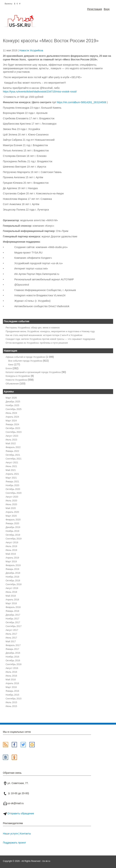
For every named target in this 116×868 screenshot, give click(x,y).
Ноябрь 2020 (12, 485)
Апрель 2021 (12, 474)
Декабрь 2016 (13, 653)
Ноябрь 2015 (12, 695)
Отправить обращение (21, 813)
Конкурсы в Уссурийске (18, 376)
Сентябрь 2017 (14, 626)
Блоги (9, 368)
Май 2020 (11, 508)
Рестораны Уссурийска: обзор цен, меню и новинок (33, 328)
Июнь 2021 (11, 466)
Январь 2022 (12, 451)
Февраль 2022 (13, 447)
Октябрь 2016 (13, 661)
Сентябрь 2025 (14, 409)
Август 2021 (12, 463)
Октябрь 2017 (13, 622)
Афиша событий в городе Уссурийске (25, 357)
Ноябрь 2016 (12, 657)
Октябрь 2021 (13, 455)
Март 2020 (11, 516)
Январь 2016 (12, 691)
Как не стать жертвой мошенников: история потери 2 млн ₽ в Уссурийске (44, 335)
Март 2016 (11, 687)
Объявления (12, 384)
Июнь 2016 (11, 676)
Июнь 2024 (11, 413)
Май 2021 (11, 470)
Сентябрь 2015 (14, 699)
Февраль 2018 (13, 607)
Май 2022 (11, 444)
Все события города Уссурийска (25, 361)
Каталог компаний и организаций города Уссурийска (33, 372)
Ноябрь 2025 (12, 405)
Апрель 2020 (12, 512)
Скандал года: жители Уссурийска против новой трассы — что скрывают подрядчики (50, 339)
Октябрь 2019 (13, 535)
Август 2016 (12, 668)
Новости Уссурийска (31, 50)
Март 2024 (11, 421)
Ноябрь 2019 (12, 531)
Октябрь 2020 (13, 489)
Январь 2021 (12, 482)
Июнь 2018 (11, 592)
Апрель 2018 (12, 600)
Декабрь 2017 (13, 615)
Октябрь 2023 (13, 428)
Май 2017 (11, 642)
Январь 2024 (12, 424)
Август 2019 (12, 543)
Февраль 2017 (13, 645)
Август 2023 (12, 436)
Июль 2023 (11, 440)
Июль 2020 (11, 501)
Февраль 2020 (13, 520)
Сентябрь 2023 (14, 432)
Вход (107, 9)
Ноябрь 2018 (12, 577)
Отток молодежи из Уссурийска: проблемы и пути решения (37, 343)
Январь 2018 (12, 611)
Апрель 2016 (12, 683)
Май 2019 (11, 554)
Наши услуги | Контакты (17, 834)
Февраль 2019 (13, 565)
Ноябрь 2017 (12, 619)
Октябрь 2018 (13, 581)
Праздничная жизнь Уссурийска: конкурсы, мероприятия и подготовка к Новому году (50, 331)
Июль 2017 (11, 634)
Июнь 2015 (11, 706)
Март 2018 (11, 603)
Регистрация (94, 9)
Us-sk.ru (46, 861)
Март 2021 (11, 478)
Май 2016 (11, 680)
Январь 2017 (12, 649)
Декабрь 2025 (13, 402)
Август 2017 (12, 630)
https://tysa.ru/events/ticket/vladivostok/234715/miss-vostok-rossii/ (40, 92)
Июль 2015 (11, 702)
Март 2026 (11, 398)
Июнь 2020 (11, 504)
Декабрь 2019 (13, 527)
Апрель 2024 (12, 417)
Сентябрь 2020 (14, 493)
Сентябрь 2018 (14, 584)
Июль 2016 (11, 672)
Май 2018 (11, 596)
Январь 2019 (12, 569)
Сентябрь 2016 (14, 664)
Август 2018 (12, 588)
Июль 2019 (11, 546)
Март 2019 (11, 562)
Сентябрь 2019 (14, 539)
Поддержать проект (14, 843)
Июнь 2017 (11, 638)
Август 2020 (12, 497)
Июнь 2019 (11, 550)
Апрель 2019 (12, 558)
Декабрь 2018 (13, 573)
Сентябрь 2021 (14, 459)
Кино (11, 365)
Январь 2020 (12, 523)
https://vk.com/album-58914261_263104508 (81, 102)
